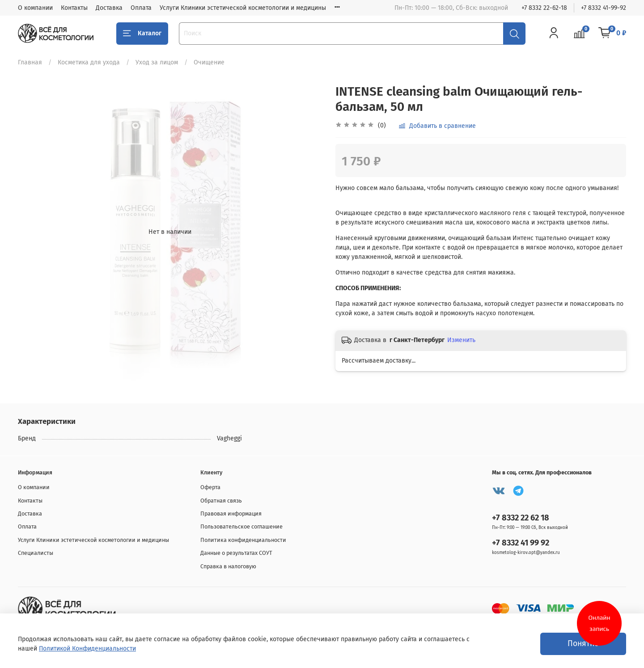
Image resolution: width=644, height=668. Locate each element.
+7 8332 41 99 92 (521, 543)
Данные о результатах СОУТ (236, 553)
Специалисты (36, 553)
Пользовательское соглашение (241, 526)
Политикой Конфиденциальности (87, 649)
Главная (30, 62)
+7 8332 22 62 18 (521, 518)
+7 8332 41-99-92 (604, 8)
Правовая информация (231, 514)
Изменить (461, 340)
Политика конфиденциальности (243, 540)
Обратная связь (221, 501)
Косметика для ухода (89, 62)
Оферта (210, 487)
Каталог (142, 34)
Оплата (141, 8)
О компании (35, 8)
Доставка (109, 8)
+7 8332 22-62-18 (544, 8)
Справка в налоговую (228, 566)
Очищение (209, 62)
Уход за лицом (157, 62)
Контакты (74, 8)
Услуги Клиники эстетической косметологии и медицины (243, 8)
